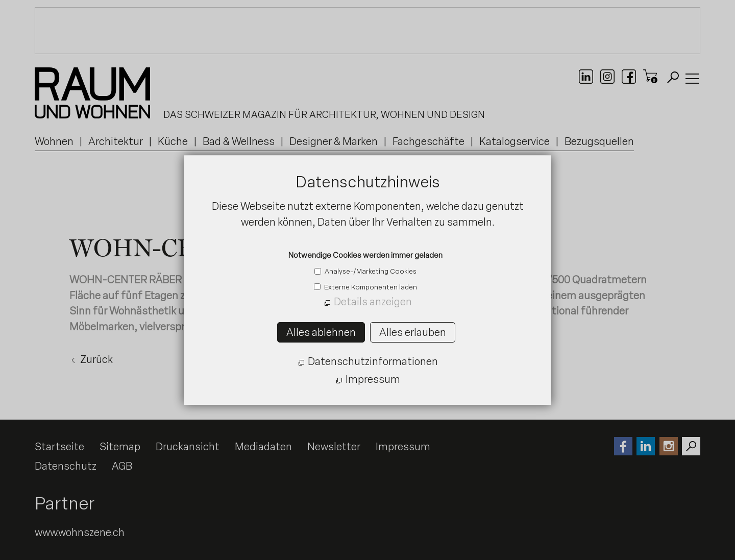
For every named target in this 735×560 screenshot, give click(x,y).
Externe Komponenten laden (370, 287)
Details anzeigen (373, 302)
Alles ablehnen (321, 332)
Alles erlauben (413, 332)
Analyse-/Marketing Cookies (370, 271)
